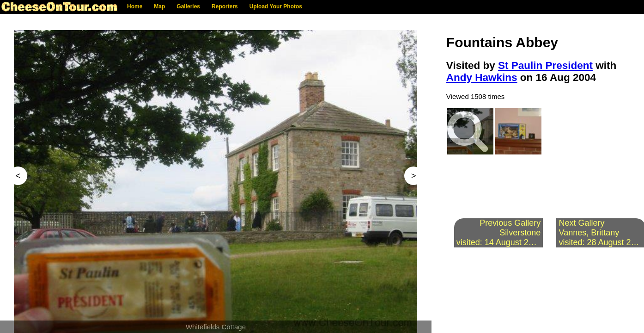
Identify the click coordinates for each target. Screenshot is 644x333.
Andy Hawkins (482, 77)
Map (159, 6)
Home (135, 6)
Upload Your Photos (276, 6)
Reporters (225, 6)
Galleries (188, 6)
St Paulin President (545, 65)
